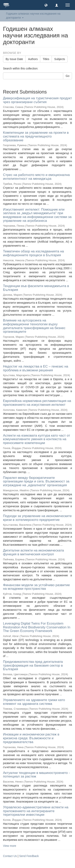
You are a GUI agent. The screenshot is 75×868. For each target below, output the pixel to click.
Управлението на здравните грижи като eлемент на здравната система (34, 702)
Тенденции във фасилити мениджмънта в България (36, 288)
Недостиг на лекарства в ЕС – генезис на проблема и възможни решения (36, 368)
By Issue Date (14, 59)
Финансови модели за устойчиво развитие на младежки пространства (36, 587)
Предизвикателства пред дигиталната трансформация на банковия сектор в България (33, 665)
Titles (46, 59)
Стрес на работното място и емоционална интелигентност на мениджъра (36, 177)
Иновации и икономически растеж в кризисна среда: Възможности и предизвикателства (31, 738)
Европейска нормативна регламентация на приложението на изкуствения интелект (37, 403)
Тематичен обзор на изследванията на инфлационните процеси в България (33, 253)
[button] (46, 5)
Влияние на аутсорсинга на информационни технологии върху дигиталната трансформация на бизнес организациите (34, 326)
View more (10, 846)
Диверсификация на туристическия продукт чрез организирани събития (37, 100)
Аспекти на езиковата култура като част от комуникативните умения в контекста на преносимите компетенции (36, 439)
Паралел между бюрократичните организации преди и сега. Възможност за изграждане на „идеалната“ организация (36, 481)
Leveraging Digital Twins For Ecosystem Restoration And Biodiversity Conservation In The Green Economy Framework (37, 627)
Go (67, 76)
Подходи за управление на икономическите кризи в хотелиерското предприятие (37, 518)
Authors (33, 59)
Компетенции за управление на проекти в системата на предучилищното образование (36, 136)
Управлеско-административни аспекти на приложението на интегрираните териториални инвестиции (36, 811)
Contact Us (10, 856)
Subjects (60, 59)
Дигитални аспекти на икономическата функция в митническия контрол (33, 552)
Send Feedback (29, 856)
